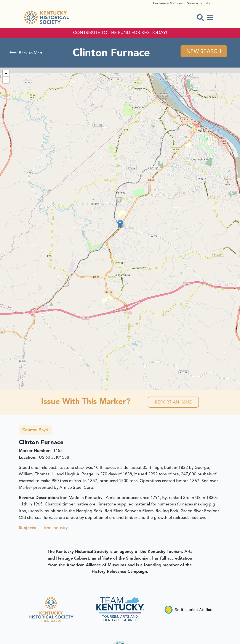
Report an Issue (173, 402)
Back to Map (30, 53)
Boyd (35, 430)
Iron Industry (56, 528)
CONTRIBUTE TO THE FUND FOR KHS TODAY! (120, 33)
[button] (120, 224)
